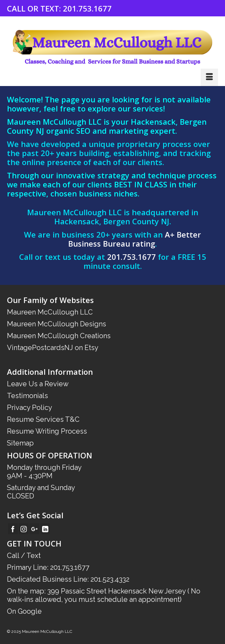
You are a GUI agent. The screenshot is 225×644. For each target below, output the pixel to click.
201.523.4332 (110, 579)
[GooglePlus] (34, 529)
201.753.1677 (87, 8)
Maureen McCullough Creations (59, 336)
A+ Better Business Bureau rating (135, 239)
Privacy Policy (30, 408)
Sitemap (20, 443)
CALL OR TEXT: (35, 8)
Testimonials (27, 396)
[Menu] (209, 77)
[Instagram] (24, 529)
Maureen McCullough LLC (50, 312)
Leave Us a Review (38, 384)
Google (30, 611)
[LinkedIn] (45, 529)
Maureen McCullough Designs (57, 324)
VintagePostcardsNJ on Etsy (53, 348)
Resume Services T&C (43, 419)
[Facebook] (13, 529)
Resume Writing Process (47, 431)
